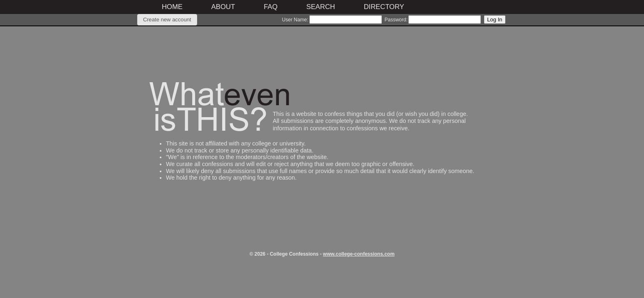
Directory (384, 7)
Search (321, 7)
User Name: (295, 20)
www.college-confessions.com (359, 254)
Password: (396, 20)
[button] (167, 20)
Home (172, 7)
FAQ (271, 7)
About (223, 7)
